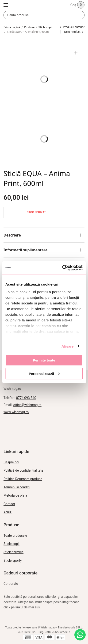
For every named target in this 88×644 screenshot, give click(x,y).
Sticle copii (45, 27)
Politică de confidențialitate (23, 470)
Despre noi (11, 462)
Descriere (12, 235)
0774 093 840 (26, 398)
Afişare (68, 346)
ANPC (8, 512)
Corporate (11, 584)
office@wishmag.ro (27, 405)
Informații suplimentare (25, 250)
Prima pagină (12, 27)
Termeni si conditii (17, 487)
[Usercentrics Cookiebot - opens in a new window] (63, 268)
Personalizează (44, 373)
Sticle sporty (13, 561)
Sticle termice (13, 552)
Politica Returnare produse (23, 479)
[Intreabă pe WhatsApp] (80, 635)
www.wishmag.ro (16, 412)
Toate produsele (15, 536)
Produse (29, 27)
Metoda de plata (15, 495)
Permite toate (44, 360)
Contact (9, 504)
